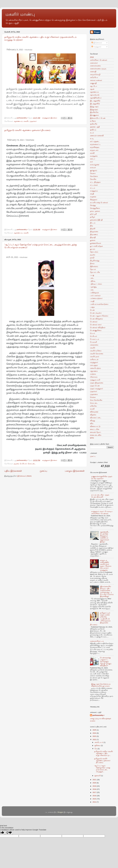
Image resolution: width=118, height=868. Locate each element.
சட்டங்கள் (94, 185)
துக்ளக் (93, 240)
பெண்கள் (94, 322)
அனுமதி (93, 83)
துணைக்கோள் (96, 243)
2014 (95, 802)
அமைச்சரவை (95, 66)
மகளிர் (26, 121)
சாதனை (93, 197)
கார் (91, 162)
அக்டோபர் (99, 742)
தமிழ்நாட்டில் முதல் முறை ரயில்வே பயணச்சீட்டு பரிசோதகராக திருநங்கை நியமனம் (100, 619)
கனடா (93, 159)
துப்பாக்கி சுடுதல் (96, 246)
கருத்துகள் (96, 47)
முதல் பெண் (95, 386)
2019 (95, 786)
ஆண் (92, 89)
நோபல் (93, 269)
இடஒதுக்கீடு (95, 104)
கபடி (92, 139)
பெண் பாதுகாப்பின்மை (99, 316)
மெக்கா (93, 397)
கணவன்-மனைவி (97, 136)
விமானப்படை (96, 418)
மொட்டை (32, 464)
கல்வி (92, 153)
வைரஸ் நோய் (95, 432)
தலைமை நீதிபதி (96, 220)
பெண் (92, 310)
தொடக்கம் (94, 252)
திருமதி (93, 237)
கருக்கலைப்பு (95, 144)
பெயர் (92, 333)
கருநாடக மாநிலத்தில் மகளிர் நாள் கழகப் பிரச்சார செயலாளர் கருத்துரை (106, 565)
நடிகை (16, 464)
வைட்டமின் (95, 429)
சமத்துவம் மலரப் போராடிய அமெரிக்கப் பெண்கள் (102, 512)
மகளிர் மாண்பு (20, 14)
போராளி (93, 342)
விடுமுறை (94, 412)
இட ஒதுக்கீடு (95, 101)
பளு (92, 290)
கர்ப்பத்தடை (95, 141)
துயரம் (93, 249)
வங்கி (92, 409)
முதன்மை (94, 394)
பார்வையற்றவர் (96, 298)
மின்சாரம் (94, 377)
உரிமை (93, 121)
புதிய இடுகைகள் (13, 471)
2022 (95, 740)
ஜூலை (98, 746)
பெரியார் (23, 464)
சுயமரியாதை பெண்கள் (99, 203)
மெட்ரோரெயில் (96, 400)
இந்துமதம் (94, 110)
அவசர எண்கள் (96, 80)
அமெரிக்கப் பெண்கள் (99, 60)
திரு (91, 226)
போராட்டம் (95, 339)
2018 (92, 57)
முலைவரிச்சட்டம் (97, 641)
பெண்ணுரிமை (96, 330)
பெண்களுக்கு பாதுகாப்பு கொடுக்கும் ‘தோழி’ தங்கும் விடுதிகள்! (106, 662)
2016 (95, 796)
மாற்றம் (93, 374)
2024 (95, 733)
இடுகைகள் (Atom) (24, 476)
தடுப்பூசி (93, 214)
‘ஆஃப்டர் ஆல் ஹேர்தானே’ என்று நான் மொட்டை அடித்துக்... (102, 769)
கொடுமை (94, 176)
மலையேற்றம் (95, 368)
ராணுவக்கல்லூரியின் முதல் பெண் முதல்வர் (102, 477)
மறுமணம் (94, 371)
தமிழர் (93, 217)
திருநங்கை (94, 232)
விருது (93, 421)
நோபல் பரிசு (95, 272)
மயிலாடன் (94, 359)
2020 (95, 783)
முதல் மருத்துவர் (96, 389)
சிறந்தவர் (94, 200)
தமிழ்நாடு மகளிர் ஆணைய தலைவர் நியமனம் (27, 130)
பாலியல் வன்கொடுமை (99, 304)
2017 (95, 792)
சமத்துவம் (94, 191)
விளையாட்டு (95, 426)
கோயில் (93, 179)
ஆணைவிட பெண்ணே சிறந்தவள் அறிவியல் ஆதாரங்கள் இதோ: (105, 537)
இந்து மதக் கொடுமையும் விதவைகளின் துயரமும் (101, 685)
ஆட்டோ (93, 86)
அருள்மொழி (95, 75)
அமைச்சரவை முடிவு (98, 69)
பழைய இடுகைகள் (75, 471)
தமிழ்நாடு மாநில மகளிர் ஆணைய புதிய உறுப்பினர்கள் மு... (104, 753)
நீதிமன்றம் (94, 266)
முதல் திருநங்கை (97, 383)
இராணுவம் (94, 115)
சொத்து (93, 205)
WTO (92, 438)
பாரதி (92, 301)
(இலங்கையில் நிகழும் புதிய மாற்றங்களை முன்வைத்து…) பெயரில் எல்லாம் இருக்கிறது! (107, 591)
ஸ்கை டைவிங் (96, 435)
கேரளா (93, 173)
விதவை (93, 415)
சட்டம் (93, 188)
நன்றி (92, 258)
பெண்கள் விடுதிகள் (98, 328)
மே (96, 749)
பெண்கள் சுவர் (96, 325)
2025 (95, 730)
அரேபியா (94, 77)
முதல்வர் (33, 121)
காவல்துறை (95, 165)
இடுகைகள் (97, 43)
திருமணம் (94, 234)
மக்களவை (94, 345)
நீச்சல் (92, 264)
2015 (95, 799)
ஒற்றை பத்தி (95, 127)
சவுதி (92, 194)
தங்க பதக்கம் (95, 211)
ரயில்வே (93, 406)
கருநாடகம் (94, 150)
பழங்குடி (93, 287)
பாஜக (92, 307)
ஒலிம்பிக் (94, 124)
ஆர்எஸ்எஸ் (95, 95)
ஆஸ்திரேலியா (96, 98)
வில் (92, 423)
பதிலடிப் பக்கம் (96, 284)
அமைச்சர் (94, 63)
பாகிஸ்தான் (94, 293)
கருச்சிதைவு (95, 147)
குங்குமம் (94, 170)
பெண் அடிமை (96, 313)
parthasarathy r (98, 715)
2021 (95, 780)
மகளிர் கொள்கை (97, 354)
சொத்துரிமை (95, 208)
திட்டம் (93, 223)
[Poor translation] (9, 833)
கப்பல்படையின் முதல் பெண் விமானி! (100, 496)
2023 (95, 736)
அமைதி (93, 72)
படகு (92, 275)
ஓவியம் (93, 130)
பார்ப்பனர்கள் (95, 296)
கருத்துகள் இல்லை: (50, 118)
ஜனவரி (98, 776)
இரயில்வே (94, 112)
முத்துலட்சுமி (95, 380)
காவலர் (93, 168)
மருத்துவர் (94, 362)
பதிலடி (93, 281)
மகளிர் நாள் (95, 357)
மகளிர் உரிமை (96, 351)
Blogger (60, 812)
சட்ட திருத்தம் (95, 182)
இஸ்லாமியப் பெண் (98, 118)
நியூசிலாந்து (95, 261)
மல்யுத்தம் (94, 365)
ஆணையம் (18, 121)
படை (92, 278)
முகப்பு (43, 471)
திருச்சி (93, 229)
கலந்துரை (94, 156)
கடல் (92, 133)
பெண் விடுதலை (96, 319)
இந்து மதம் (94, 107)
